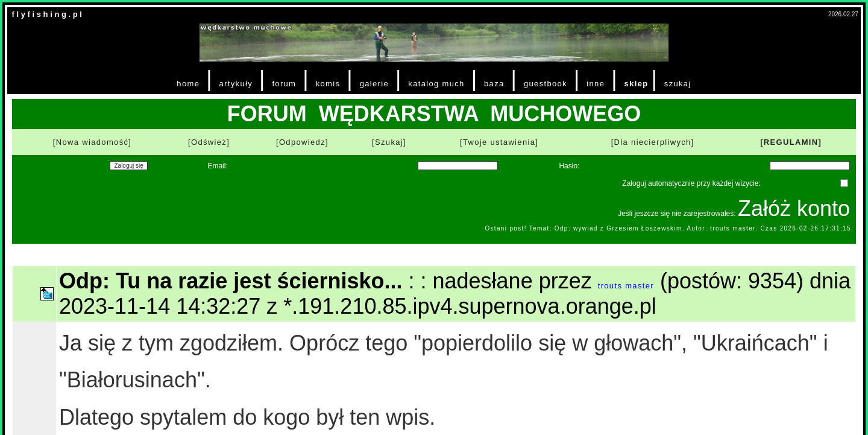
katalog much (436, 84)
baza (494, 84)
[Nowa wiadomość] (92, 142)
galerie (374, 84)
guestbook (546, 84)
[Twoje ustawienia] (499, 142)
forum (284, 84)
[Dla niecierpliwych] (653, 142)
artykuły (236, 84)
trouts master (626, 286)
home (188, 84)
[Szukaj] (389, 142)
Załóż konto (794, 208)
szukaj (678, 84)
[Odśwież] (209, 142)
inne (596, 84)
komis (328, 84)
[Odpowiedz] (302, 142)
